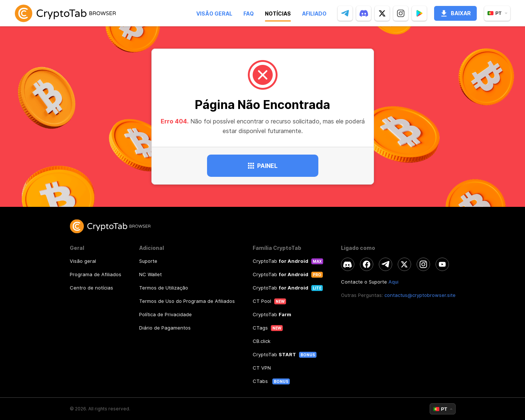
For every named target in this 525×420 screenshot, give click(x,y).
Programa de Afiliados (96, 274)
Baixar (455, 13)
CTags (260, 328)
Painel (263, 166)
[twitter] (382, 13)
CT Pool (262, 301)
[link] (65, 13)
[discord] (364, 13)
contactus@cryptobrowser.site (420, 295)
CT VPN (262, 368)
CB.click (262, 341)
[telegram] (345, 13)
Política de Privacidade (165, 314)
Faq (249, 14)
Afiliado (314, 14)
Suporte (148, 261)
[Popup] (419, 13)
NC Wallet (150, 274)
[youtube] (442, 264)
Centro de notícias (91, 288)
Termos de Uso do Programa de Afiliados (187, 301)
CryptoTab (280, 261)
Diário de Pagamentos (165, 328)
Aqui (393, 282)
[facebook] (367, 264)
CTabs (261, 381)
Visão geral (214, 14)
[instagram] (401, 13)
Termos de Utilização (164, 288)
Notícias (278, 14)
